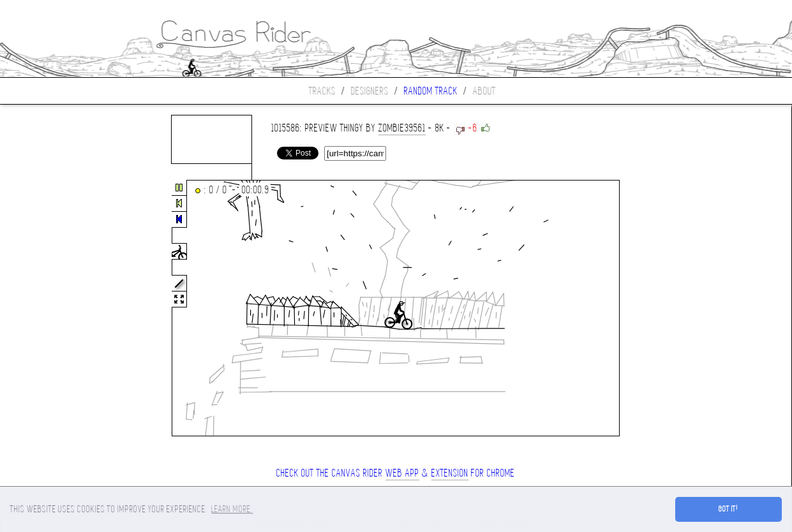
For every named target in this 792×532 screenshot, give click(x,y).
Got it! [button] (728, 509)
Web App (402, 473)
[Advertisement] (54, 309)
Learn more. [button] (232, 509)
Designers (370, 91)
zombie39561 (402, 128)
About (484, 91)
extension (450, 473)
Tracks (322, 91)
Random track (431, 91)
